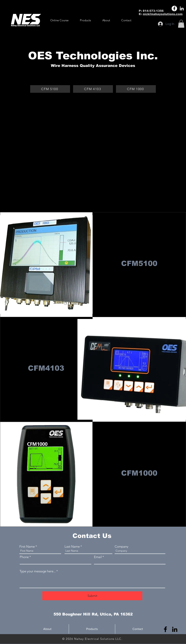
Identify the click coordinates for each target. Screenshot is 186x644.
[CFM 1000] (136, 89)
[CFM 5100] (50, 89)
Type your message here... (38, 571)
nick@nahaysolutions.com (163, 14)
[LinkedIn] (182, 8)
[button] (85, 20)
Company (121, 547)
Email (98, 557)
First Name (27, 547)
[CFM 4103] (93, 89)
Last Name (72, 547)
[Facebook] (174, 8)
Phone (24, 557)
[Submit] (92, 596)
